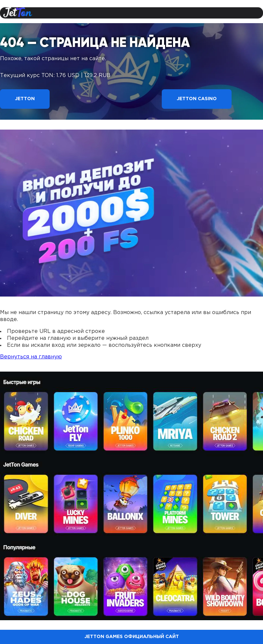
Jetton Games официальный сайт (132, 637)
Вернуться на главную (31, 357)
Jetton (25, 99)
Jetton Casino (197, 99)
